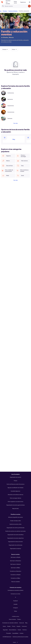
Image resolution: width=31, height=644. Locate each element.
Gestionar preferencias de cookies (20, 637)
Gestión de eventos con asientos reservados (15, 531)
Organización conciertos (15, 549)
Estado (19, 630)
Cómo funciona (12, 619)
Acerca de (22, 623)
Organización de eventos (15, 477)
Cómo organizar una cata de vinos (15, 502)
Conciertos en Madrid (15, 575)
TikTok (15, 611)
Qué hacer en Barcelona (16, 561)
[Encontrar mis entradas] (8, 2)
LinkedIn (15, 604)
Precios (16, 481)
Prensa (14, 626)
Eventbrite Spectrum (15, 491)
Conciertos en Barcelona (16, 571)
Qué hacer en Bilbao (15, 568)
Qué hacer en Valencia (16, 564)
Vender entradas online (16, 521)
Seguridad (5, 630)
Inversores (24, 626)
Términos (25, 630)
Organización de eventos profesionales (16, 528)
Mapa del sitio (15, 508)
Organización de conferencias (16, 545)
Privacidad (9, 633)
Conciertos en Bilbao (15, 578)
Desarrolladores (13, 630)
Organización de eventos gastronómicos (16, 505)
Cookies (22, 633)
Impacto (19, 626)
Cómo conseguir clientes (15, 498)
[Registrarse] (23, 2)
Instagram (15, 608)
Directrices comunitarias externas (16, 495)
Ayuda (4, 626)
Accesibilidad (15, 633)
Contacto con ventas (15, 594)
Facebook (15, 601)
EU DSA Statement (7, 637)
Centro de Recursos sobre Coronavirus (16, 484)
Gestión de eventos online (15, 524)
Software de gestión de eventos (16, 517)
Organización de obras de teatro (15, 542)
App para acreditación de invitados (15, 488)
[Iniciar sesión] (15, 2)
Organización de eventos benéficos (16, 535)
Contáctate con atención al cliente (15, 590)
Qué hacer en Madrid (15, 557)
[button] (5, 49)
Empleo (9, 626)
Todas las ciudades (15, 582)
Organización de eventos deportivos (15, 538)
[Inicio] (2, 2)
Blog (26, 623)
